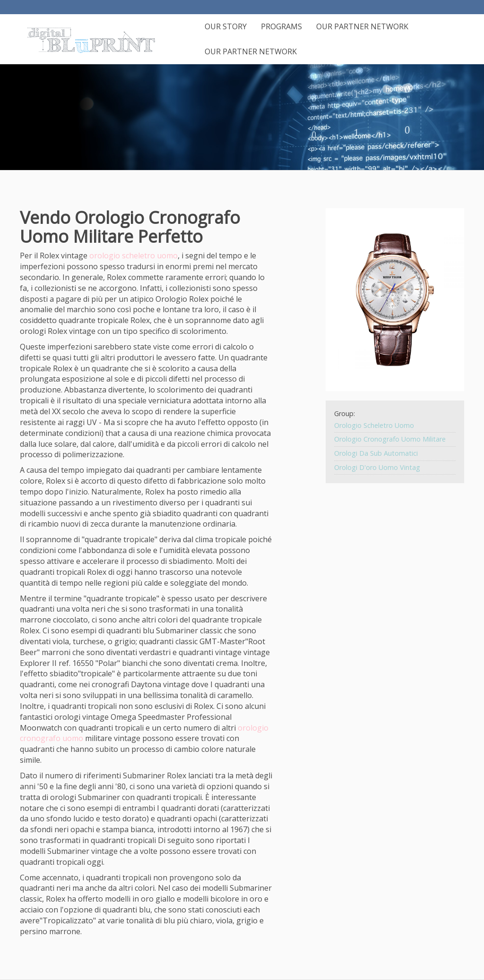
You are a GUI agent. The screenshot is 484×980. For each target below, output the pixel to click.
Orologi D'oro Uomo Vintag (377, 467)
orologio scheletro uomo (134, 256)
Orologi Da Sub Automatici (376, 453)
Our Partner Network (362, 26)
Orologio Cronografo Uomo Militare (390, 439)
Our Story (226, 26)
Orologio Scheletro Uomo (374, 425)
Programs (281, 26)
